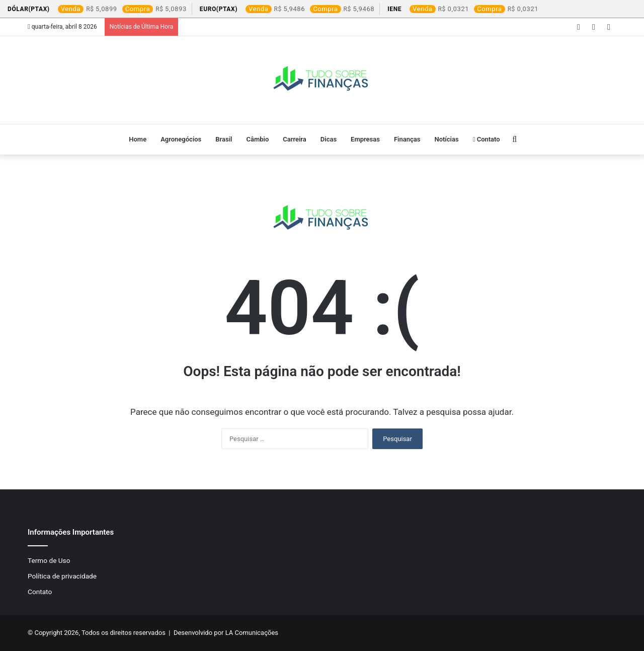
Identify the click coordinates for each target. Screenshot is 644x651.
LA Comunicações (251, 633)
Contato (487, 139)
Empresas (365, 139)
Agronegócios (181, 139)
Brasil (224, 139)
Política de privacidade (62, 576)
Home (138, 139)
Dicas (329, 139)
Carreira (295, 139)
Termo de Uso (49, 560)
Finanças (407, 139)
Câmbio (257, 139)
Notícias (446, 139)
